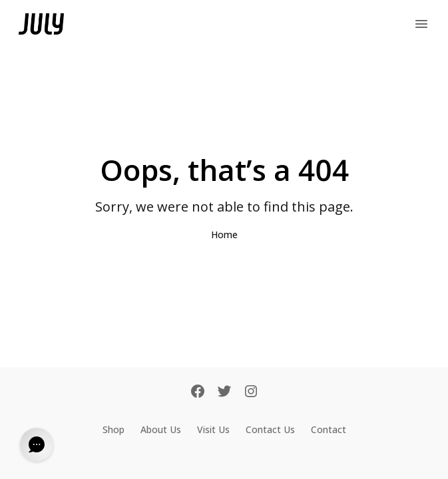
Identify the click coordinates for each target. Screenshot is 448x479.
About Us (161, 429)
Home (224, 235)
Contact (329, 429)
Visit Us (213, 429)
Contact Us (270, 429)
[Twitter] (224, 393)
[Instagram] (251, 393)
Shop (113, 429)
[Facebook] (198, 393)
